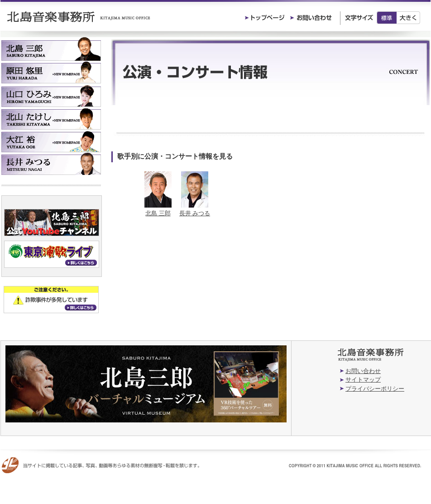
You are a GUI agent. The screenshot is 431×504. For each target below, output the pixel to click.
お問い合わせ (363, 371)
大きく (409, 18)
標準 (387, 18)
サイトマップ (363, 380)
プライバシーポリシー (375, 389)
